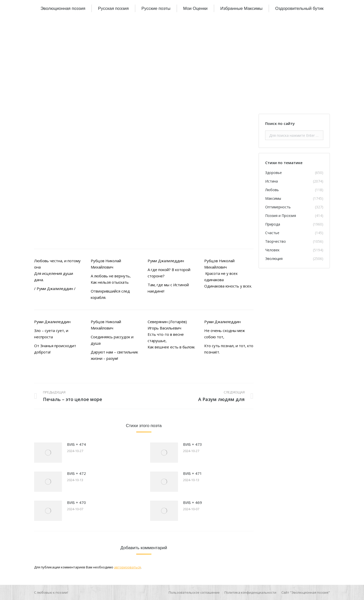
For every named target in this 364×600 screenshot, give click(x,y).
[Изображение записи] (48, 453)
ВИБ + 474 (76, 444)
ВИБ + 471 (192, 473)
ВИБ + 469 (192, 502)
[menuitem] (63, 8)
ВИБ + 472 (76, 473)
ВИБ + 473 (192, 444)
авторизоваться (127, 567)
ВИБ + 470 (76, 502)
